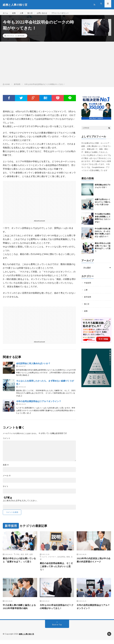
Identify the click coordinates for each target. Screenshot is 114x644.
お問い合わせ (44, 13)
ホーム (6, 13)
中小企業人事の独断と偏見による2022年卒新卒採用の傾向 (19, 610)
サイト (6, 489)
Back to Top (57, 629)
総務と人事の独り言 (27, 638)
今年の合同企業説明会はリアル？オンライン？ (39, 404)
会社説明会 (61, 559)
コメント (7, 441)
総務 (14, 13)
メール (7, 478)
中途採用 (88, 285)
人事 (22, 13)
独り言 (31, 13)
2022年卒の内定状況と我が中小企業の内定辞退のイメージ (93, 563)
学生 (18, 557)
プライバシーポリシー (63, 13)
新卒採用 (21, 38)
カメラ (45, 559)
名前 (6, 467)
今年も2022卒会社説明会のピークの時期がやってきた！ (56, 610)
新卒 (27, 557)
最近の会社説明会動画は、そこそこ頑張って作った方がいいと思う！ (56, 569)
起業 (31, 557)
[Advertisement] (57, 65)
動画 (68, 559)
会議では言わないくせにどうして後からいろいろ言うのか (103, 204)
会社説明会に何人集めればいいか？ (33, 366)
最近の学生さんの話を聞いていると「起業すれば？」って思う (19, 564)
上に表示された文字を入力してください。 (21, 503)
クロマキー (52, 559)
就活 (22, 557)
